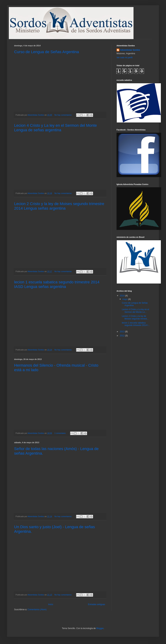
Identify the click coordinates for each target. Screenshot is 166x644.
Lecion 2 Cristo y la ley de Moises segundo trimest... (135, 317)
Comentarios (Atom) (37, 610)
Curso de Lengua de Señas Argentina (47, 52)
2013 (123, 332)
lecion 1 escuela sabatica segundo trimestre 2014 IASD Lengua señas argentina (57, 284)
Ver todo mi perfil (124, 58)
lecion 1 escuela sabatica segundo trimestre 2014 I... (136, 324)
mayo (125, 299)
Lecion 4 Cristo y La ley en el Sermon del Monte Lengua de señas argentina (55, 128)
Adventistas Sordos (130, 50)
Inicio (51, 604)
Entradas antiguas (97, 604)
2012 (123, 336)
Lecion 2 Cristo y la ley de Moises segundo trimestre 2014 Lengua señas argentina (59, 206)
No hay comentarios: (63, 115)
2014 (123, 296)
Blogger (100, 628)
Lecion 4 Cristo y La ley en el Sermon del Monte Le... (135, 311)
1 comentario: (60, 433)
